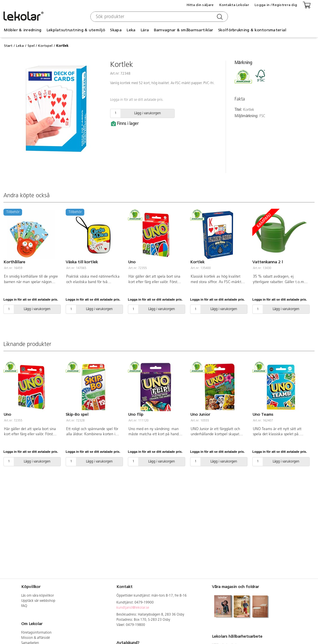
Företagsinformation (36, 633)
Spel (31, 46)
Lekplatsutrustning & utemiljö (76, 30)
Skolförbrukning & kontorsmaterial (252, 30)
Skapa (116, 30)
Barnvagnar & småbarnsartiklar (184, 30)
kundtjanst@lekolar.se (133, 608)
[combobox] (158, 17)
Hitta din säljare (200, 5)
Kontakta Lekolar (234, 5)
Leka (131, 30)
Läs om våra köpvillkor (38, 596)
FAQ (24, 606)
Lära (145, 30)
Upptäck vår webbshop (38, 601)
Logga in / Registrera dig (276, 5)
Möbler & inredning (23, 30)
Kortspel (45, 46)
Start (8, 46)
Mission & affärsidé (36, 638)
